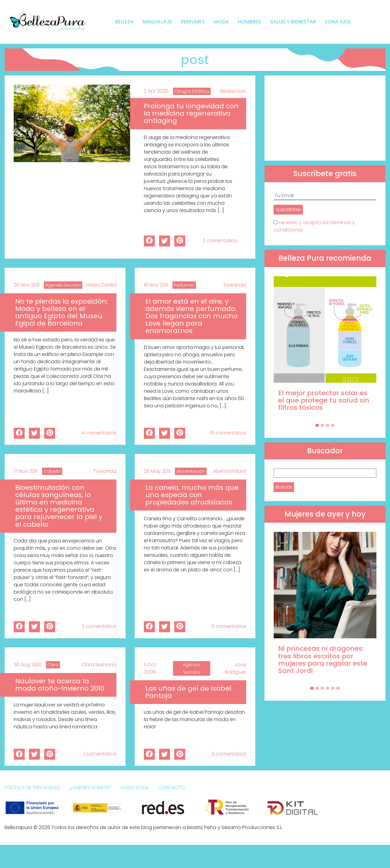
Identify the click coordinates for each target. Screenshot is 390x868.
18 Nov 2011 (156, 285)
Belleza (124, 22)
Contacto (172, 788)
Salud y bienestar (293, 22)
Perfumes (193, 22)
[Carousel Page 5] (333, 688)
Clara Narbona (99, 665)
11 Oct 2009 (150, 668)
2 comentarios (220, 241)
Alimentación (191, 471)
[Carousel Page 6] (338, 688)
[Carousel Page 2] (322, 425)
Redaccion (233, 91)
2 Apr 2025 (156, 91)
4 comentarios (99, 433)
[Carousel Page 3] (328, 425)
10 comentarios (228, 433)
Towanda (235, 285)
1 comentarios (100, 754)
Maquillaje (157, 22)
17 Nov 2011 (26, 471)
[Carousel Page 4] (333, 425)
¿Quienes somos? (90, 788)
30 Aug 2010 (28, 665)
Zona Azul (338, 22)
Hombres (250, 22)
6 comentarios (229, 626)
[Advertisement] (325, 118)
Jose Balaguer (236, 668)
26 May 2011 (157, 471)
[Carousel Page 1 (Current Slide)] (317, 425)
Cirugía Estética (192, 91)
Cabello (52, 471)
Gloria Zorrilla (101, 285)
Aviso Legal (135, 788)
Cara (53, 665)
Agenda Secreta (63, 285)
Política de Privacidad (32, 788)
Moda (221, 22)
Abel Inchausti (230, 471)
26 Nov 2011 (27, 285)
